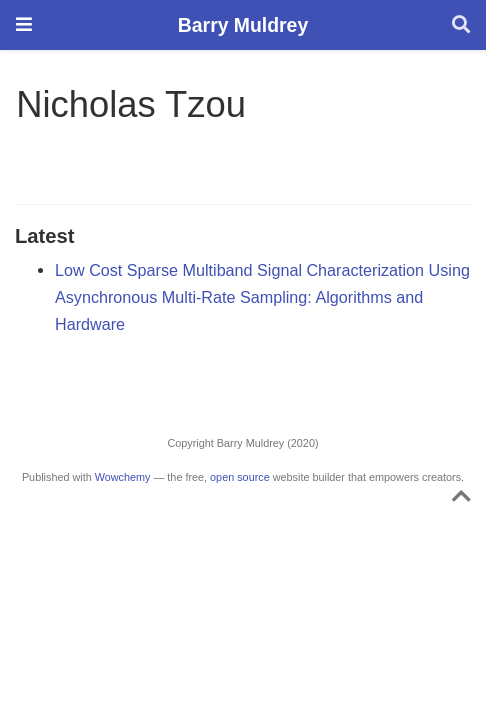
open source (240, 477)
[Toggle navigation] (24, 24)
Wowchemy (123, 477)
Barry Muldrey (243, 25)
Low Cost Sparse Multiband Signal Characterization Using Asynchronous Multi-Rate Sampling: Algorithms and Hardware (262, 296)
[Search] (461, 25)
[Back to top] (461, 500)
